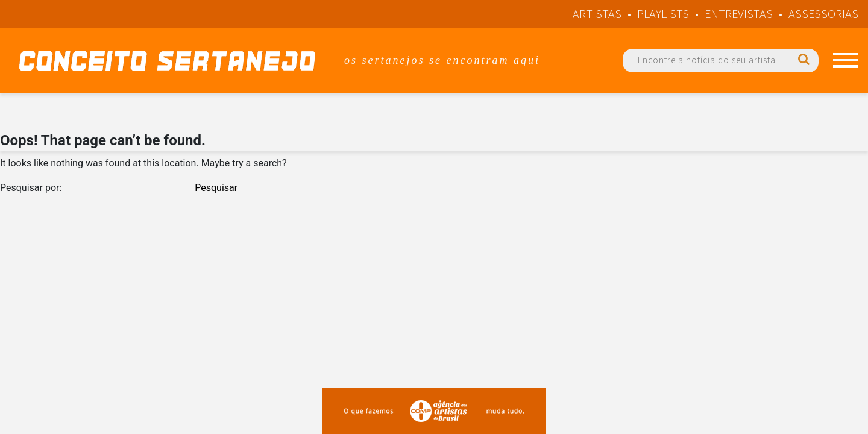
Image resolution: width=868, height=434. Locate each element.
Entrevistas (739, 14)
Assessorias (823, 14)
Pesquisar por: (31, 188)
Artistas (597, 14)
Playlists (663, 14)
